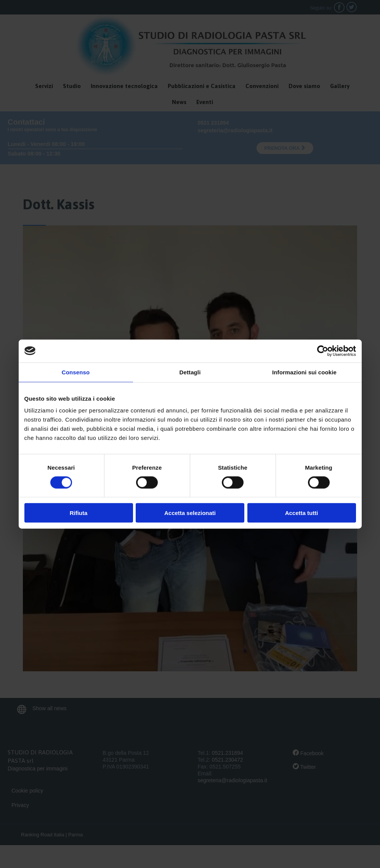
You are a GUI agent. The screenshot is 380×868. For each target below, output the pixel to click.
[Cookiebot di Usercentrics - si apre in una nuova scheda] (323, 351)
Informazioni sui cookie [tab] (304, 372)
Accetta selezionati (190, 513)
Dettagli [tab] (190, 372)
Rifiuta (79, 513)
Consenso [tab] (76, 372)
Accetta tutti (302, 513)
